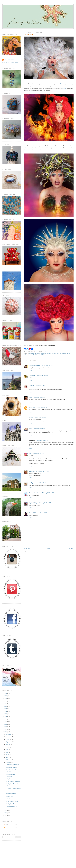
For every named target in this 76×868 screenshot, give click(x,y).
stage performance (30, 355)
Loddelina (31, 385)
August (8, 744)
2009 (6, 810)
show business (65, 353)
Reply (30, 370)
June (7, 750)
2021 (6, 704)
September (9, 742)
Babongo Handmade (34, 366)
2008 (6, 813)
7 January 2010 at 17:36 (39, 429)
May (7, 752)
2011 (6, 729)
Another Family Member (12, 765)
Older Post (71, 548)
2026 (6, 693)
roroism (31, 417)
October (8, 739)
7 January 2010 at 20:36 (44, 471)
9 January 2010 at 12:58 (41, 513)
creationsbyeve (33, 471)
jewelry (57, 353)
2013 (6, 724)
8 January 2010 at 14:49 (45, 503)
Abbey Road (9, 779)
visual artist (42, 355)
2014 (6, 722)
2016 (6, 716)
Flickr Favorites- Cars (11, 791)
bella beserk (33, 353)
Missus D (31, 513)
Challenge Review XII (11, 806)
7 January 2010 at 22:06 (40, 483)
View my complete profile (11, 63)
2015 (6, 719)
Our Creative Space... (11, 767)
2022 (6, 701)
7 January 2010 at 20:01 (38, 453)
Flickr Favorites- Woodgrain (13, 781)
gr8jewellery (32, 407)
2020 (6, 706)
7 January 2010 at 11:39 (42, 375)
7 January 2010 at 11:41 (41, 385)
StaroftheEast (9, 60)
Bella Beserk (29, 35)
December (9, 734)
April (8, 755)
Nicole (30, 429)
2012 (6, 727)
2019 (6, 709)
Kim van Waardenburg (35, 493)
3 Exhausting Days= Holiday (13, 788)
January (8, 762)
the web (65, 88)
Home (49, 548)
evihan (31, 397)
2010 (6, 732)
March (8, 757)
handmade (50, 353)
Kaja (30, 453)
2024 (6, 698)
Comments (7, 828)
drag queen (42, 353)
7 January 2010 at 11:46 (39, 397)
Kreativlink (32, 375)
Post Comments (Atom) (37, 552)
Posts (6, 825)
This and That (9, 796)
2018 (6, 711)
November (9, 737)
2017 (6, 714)
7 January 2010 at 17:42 (42, 440)
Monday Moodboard (11, 794)
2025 (6, 696)
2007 (6, 815)
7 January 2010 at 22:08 (48, 493)
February (9, 760)
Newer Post (27, 548)
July (7, 747)
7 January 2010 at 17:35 (40, 417)
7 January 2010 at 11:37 (47, 366)
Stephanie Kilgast (34, 503)
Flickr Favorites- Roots (12, 801)
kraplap (31, 483)
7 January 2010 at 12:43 (42, 407)
